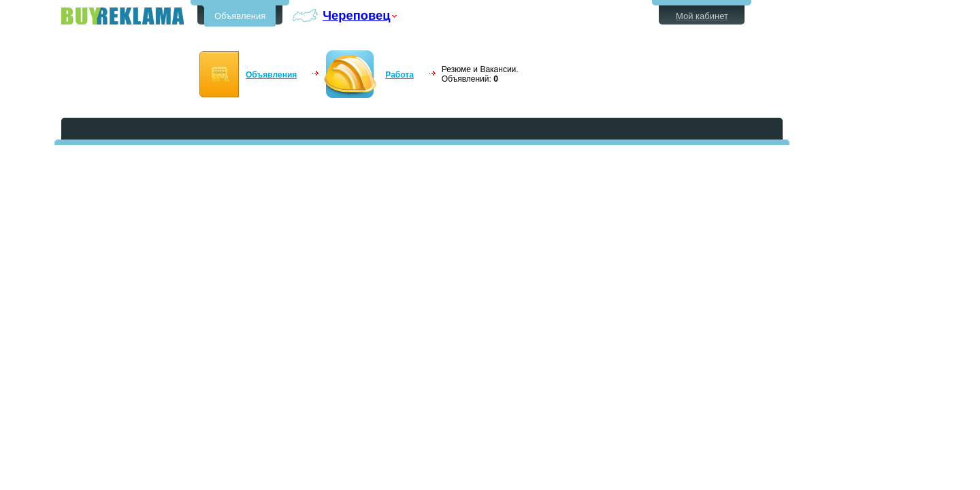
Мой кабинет (702, 16)
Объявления (240, 16)
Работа (399, 75)
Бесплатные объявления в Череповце (122, 16)
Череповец (356, 15)
